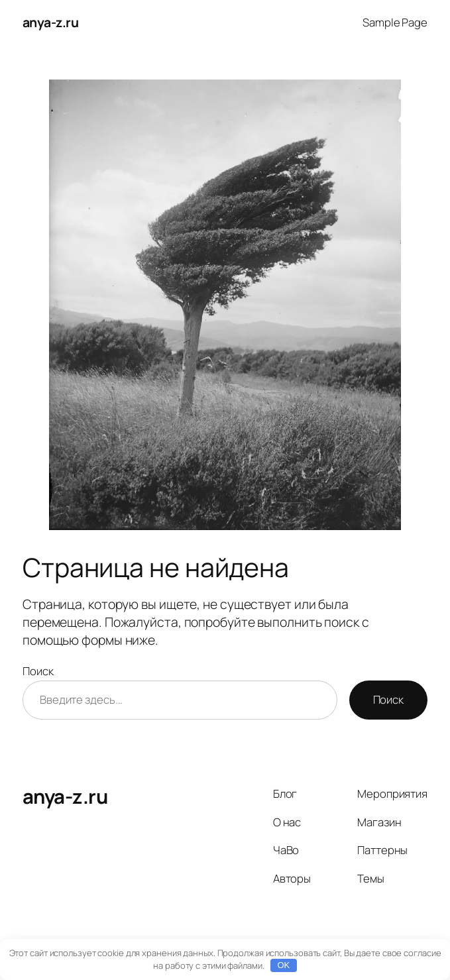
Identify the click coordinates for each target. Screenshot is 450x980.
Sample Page (395, 22)
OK (284, 965)
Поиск (38, 671)
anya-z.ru (51, 22)
